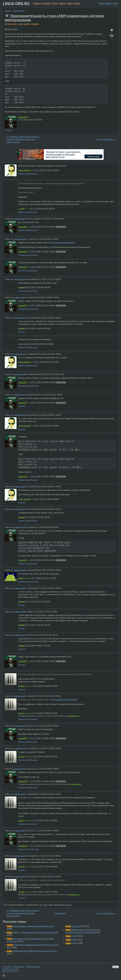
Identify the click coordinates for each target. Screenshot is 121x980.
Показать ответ (24, 174)
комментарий (19, 219)
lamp (14, 24)
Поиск (77, 3)
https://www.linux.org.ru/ (11, 971)
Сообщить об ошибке (10, 969)
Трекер (70, 3)
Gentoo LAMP (77, 926)
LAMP (74, 936)
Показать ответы (25, 309)
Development (19, 11)
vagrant (27, 24)
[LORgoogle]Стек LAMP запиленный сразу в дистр (35, 951)
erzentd (21, 287)
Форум (62, 3)
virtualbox (35, 24)
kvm (10, 24)
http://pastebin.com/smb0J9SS (62, 243)
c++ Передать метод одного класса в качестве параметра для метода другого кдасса (23, 139)
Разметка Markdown (33, 967)
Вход (116, 3)
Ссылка (8, 130)
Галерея (46, 3)
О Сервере (6, 967)
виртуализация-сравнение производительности (33, 926)
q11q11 (21, 686)
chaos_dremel (24, 170)
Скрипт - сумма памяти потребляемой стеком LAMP (35, 933)
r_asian (21, 209)
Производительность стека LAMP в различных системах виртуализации (54, 18)
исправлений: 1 (74, 716)
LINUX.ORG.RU (16, 3)
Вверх (116, 967)
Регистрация (105, 3)
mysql (20, 24)
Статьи (55, 3)
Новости (37, 3)
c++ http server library (105, 139)
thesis (21, 578)
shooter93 (23, 117)
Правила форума (18, 967)
